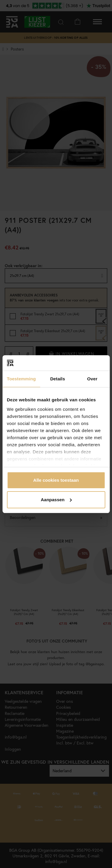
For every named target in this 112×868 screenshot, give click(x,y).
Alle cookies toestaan (56, 480)
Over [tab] (92, 379)
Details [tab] (58, 379)
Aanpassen (56, 500)
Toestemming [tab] (21, 379)
